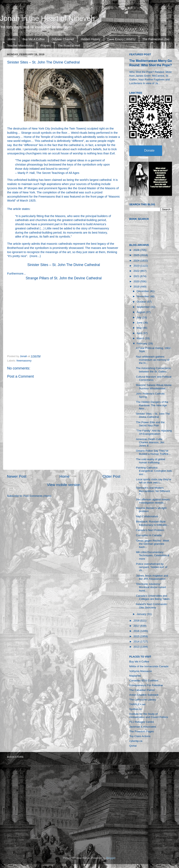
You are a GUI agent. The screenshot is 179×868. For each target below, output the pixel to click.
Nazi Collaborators (147, 516)
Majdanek (135, 676)
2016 (137, 631)
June (140, 323)
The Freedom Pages (142, 731)
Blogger (111, 858)
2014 (137, 642)
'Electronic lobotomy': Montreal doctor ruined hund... (151, 587)
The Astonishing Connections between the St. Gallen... (153, 370)
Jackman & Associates (143, 727)
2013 (137, 647)
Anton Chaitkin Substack (144, 695)
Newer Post (17, 476)
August (141, 312)
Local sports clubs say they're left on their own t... (154, 481)
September (144, 307)
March (141, 338)
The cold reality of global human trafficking (151, 461)
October (142, 302)
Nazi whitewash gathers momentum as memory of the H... (153, 360)
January (142, 614)
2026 (137, 250)
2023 (137, 266)
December (143, 291)
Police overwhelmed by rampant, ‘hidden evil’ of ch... (152, 567)
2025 (137, 255)
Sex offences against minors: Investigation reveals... (153, 501)
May (140, 328)
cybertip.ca (136, 741)
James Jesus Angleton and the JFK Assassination (152, 577)
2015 (137, 636)
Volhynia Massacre (141, 671)
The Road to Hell (69, 45)
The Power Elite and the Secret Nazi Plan (150, 424)
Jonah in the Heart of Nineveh (47, 18)
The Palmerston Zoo (156, 39)
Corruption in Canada (149, 535)
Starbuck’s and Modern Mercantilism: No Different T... (153, 491)
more (34, 256)
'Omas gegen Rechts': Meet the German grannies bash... (153, 544)
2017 (137, 626)
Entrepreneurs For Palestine (146, 685)
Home (12, 39)
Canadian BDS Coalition (144, 680)
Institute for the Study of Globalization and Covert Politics (149, 716)
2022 (137, 271)
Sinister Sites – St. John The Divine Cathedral (64, 265)
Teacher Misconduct (20, 45)
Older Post (111, 476)
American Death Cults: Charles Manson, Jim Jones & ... (150, 442)
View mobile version (64, 485)
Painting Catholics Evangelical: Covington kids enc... (154, 471)
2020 (137, 281)
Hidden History (90, 39)
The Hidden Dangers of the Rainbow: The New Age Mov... (152, 405)
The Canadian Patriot (142, 690)
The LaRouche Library (143, 700)
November (143, 296)
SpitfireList (136, 709)
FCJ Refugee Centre (142, 722)
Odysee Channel (63, 39)
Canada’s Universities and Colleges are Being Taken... (154, 597)
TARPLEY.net (137, 704)
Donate (149, 151)
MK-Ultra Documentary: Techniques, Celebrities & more (153, 555)
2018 (137, 621)
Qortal (133, 746)
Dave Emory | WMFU (121, 39)
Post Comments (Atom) (37, 496)
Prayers (46, 45)
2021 (137, 276)
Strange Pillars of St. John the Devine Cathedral (64, 278)
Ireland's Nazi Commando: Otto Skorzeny (152, 606)
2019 (137, 287)
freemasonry (24, 361)
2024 (137, 261)
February (142, 343)
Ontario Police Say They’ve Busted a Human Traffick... (153, 452)
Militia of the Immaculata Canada (149, 666)
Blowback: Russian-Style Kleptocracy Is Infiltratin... (153, 523)
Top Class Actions (140, 736)
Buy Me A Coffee (34, 39)
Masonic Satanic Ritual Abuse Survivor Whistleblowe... (154, 387)
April (140, 333)
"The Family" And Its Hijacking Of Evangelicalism (154, 432)
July (139, 317)
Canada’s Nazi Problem (150, 530)
